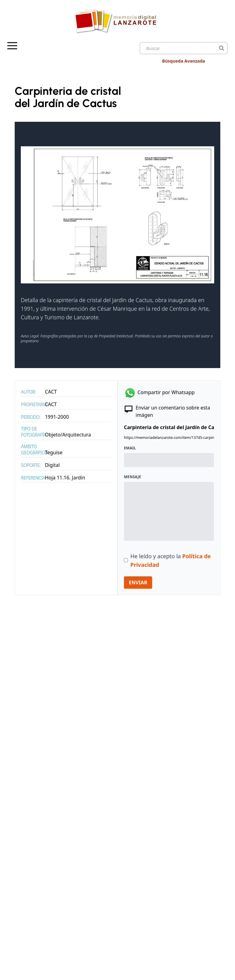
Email (130, 448)
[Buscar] (222, 48)
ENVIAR (138, 582)
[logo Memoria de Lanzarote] (117, 21)
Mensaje (132, 477)
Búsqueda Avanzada (184, 61)
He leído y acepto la (171, 560)
